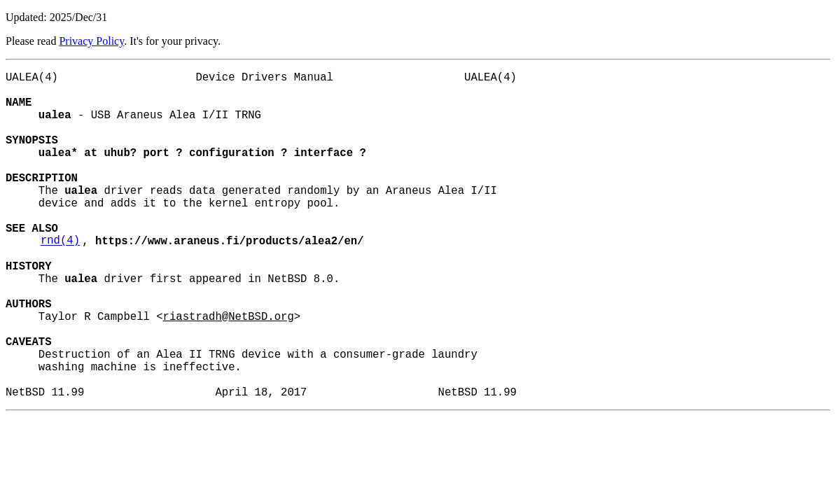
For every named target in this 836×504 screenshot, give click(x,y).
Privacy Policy (91, 41)
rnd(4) (60, 279)
